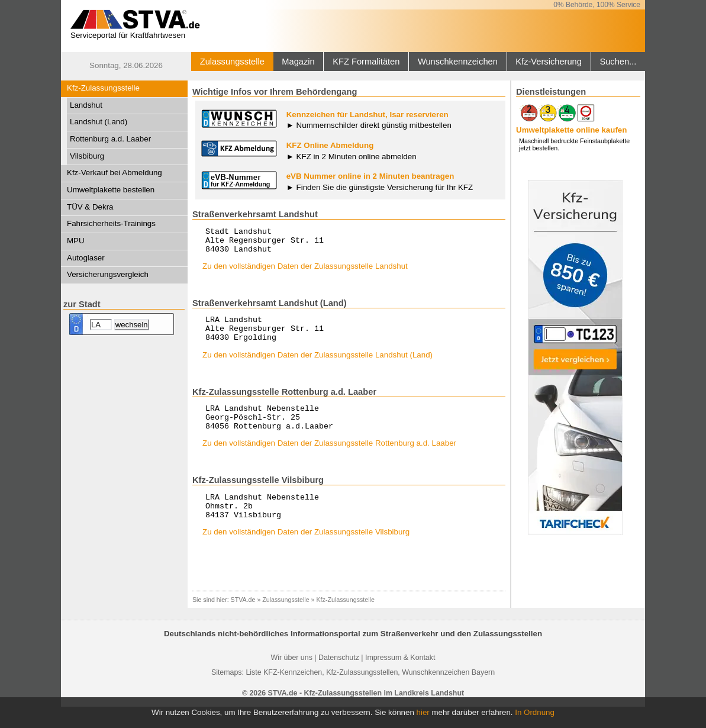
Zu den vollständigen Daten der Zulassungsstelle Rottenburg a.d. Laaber (329, 459)
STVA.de (243, 621)
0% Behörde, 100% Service (597, 5)
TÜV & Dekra (90, 207)
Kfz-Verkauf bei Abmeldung (115, 173)
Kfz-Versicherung (549, 62)
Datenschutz (339, 679)
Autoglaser (86, 258)
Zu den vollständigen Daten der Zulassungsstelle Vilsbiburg (306, 553)
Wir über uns (292, 679)
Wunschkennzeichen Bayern (448, 694)
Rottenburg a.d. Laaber (110, 139)
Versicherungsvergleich (108, 274)
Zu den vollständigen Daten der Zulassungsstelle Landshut (305, 271)
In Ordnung (535, 712)
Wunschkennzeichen (458, 62)
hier (423, 712)
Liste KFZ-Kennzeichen (284, 694)
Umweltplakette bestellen (111, 190)
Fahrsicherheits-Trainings (111, 223)
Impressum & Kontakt (400, 679)
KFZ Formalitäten (366, 62)
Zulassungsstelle (232, 62)
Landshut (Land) (99, 122)
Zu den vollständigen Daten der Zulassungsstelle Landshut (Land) (317, 365)
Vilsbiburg (87, 156)
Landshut (86, 105)
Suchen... (618, 62)
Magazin (298, 62)
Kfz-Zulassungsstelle (103, 88)
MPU (76, 241)
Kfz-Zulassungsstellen (362, 694)
